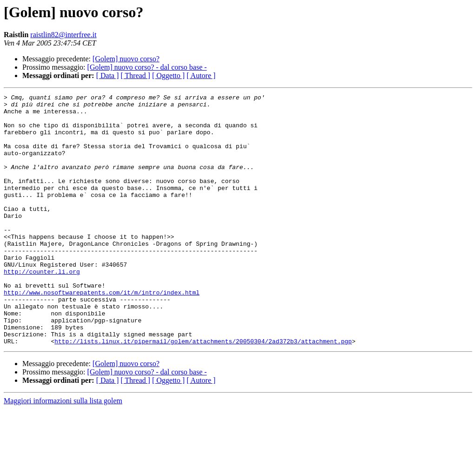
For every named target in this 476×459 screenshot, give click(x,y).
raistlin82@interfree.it (63, 35)
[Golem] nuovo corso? (126, 59)
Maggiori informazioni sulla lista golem (63, 451)
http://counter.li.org (42, 308)
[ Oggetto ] (168, 75)
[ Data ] (108, 75)
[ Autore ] (201, 75)
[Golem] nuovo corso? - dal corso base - (147, 67)
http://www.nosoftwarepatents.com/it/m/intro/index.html (102, 333)
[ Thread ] (136, 75)
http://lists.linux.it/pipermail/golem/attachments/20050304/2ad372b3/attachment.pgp (203, 391)
